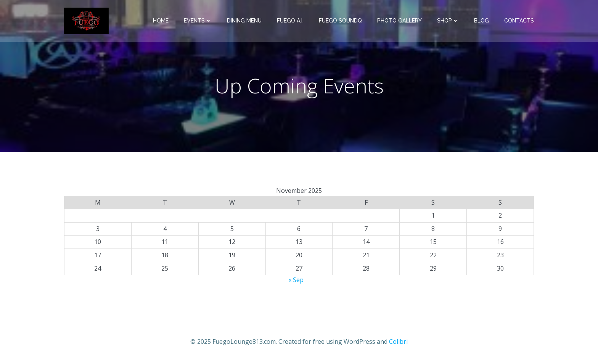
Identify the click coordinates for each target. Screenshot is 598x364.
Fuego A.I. (290, 21)
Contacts (519, 21)
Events (198, 21)
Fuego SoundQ (340, 21)
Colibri (398, 342)
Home (161, 21)
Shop (448, 21)
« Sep (296, 280)
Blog (481, 21)
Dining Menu (244, 21)
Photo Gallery (399, 21)
